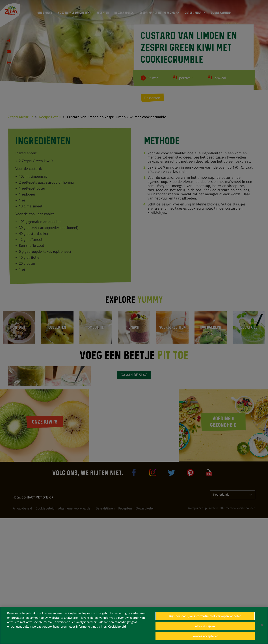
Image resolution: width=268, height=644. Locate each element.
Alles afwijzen (205, 626)
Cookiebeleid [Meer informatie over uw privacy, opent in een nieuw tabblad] (117, 627)
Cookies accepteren (205, 636)
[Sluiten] (262, 625)
